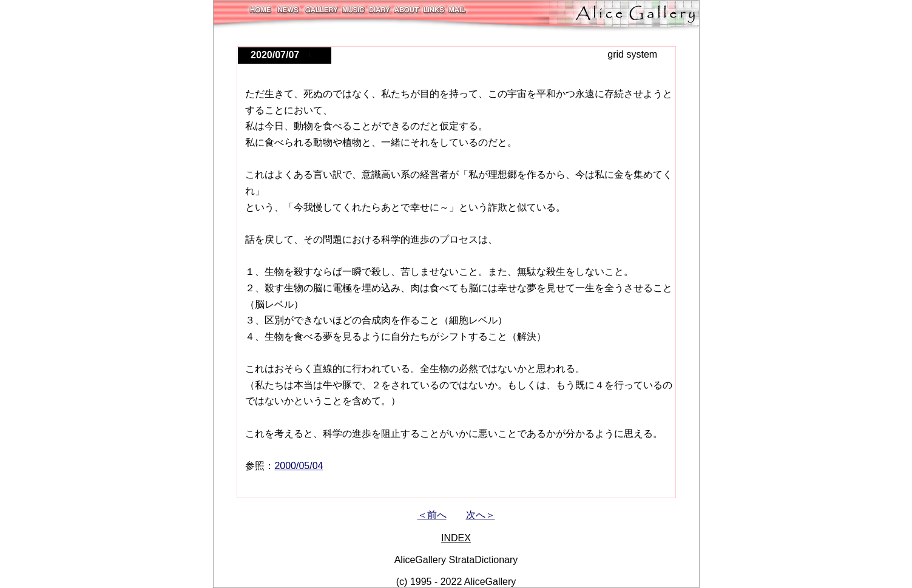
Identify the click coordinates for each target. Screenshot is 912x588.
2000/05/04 (299, 466)
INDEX (456, 538)
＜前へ (432, 515)
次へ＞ (481, 515)
